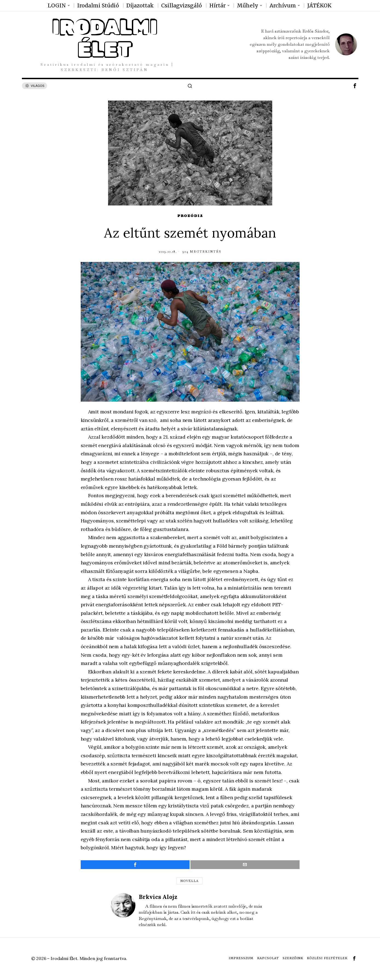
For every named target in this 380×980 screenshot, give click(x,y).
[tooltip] (355, 86)
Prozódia (190, 216)
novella (189, 881)
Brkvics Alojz (158, 897)
